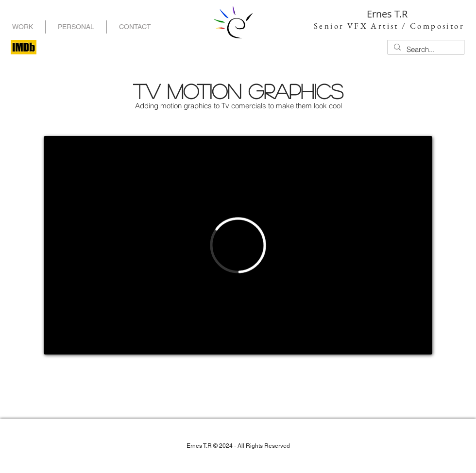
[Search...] (425, 49)
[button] (76, 27)
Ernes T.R (387, 14)
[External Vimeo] (238, 245)
